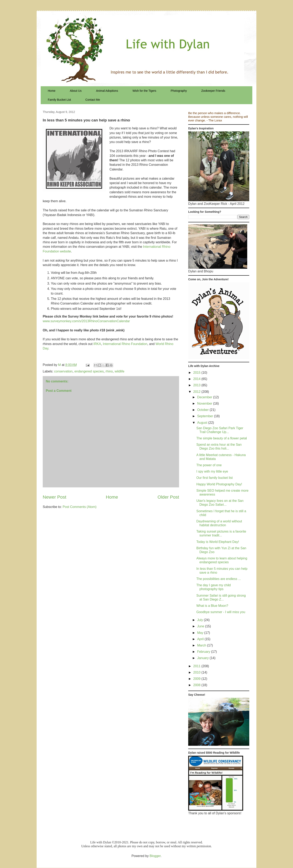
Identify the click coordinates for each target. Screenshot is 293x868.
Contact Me (93, 100)
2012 (197, 392)
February (204, 652)
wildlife (119, 371)
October (203, 410)
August (203, 423)
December (205, 397)
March (202, 645)
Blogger (155, 856)
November (205, 403)
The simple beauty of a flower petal (222, 438)
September (206, 416)
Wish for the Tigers (144, 91)
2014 (197, 379)
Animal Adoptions (107, 91)
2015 (197, 373)
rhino (109, 371)
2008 (197, 685)
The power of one (209, 465)
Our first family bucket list (215, 478)
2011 (197, 666)
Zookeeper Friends (213, 91)
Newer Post (55, 497)
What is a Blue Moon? (212, 606)
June (201, 626)
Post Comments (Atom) (80, 507)
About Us (76, 91)
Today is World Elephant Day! (218, 542)
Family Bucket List (59, 100)
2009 (197, 679)
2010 (197, 672)
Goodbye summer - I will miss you (221, 612)
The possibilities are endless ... (219, 579)
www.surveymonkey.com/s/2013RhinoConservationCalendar (86, 321)
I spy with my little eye (212, 471)
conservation (63, 371)
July (201, 620)
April (201, 639)
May (201, 633)
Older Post (168, 497)
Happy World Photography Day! (219, 484)
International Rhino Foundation (125, 344)
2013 (197, 385)
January (203, 658)
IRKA (97, 344)
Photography (179, 91)
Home (52, 91)
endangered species (89, 371)
